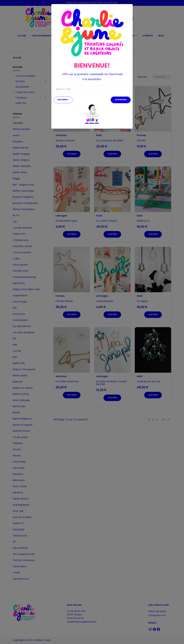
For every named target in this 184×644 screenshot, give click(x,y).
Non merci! (63, 100)
